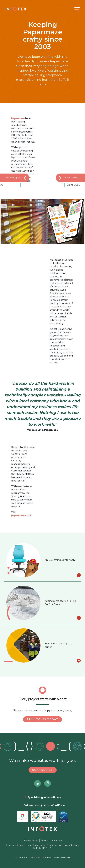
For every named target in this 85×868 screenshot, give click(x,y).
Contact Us (43, 770)
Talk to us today (42, 719)
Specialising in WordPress (44, 797)
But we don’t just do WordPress (44, 805)
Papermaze (18, 118)
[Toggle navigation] (77, 9)
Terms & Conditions (52, 841)
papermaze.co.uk (21, 515)
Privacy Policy (30, 841)
